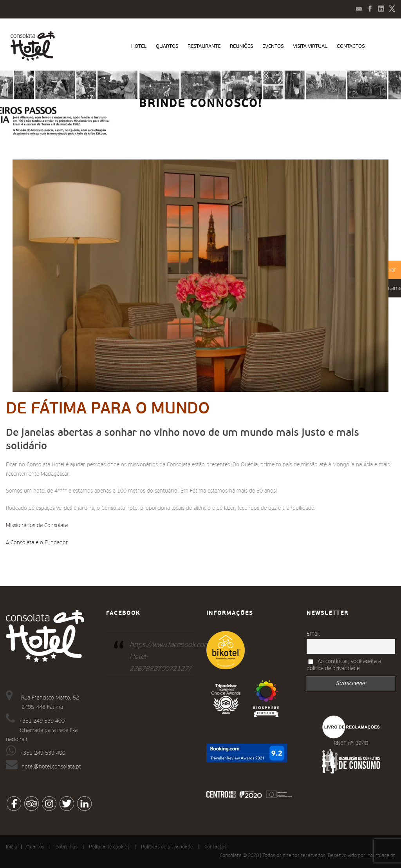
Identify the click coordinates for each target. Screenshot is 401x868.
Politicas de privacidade (167, 847)
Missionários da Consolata (37, 526)
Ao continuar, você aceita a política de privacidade (344, 665)
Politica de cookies (109, 847)
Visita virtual (310, 46)
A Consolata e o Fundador (37, 543)
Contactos (351, 46)
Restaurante (204, 46)
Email (313, 634)
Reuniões (241, 46)
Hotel (139, 46)
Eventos (273, 46)
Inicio (12, 847)
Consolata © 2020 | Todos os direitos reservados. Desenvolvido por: (294, 856)
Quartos (167, 46)
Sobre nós (67, 847)
